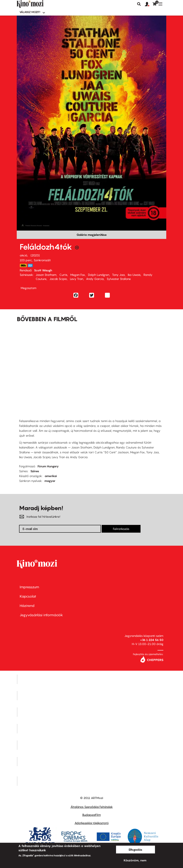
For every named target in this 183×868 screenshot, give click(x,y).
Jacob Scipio (58, 279)
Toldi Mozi (92, 781)
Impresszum (29, 587)
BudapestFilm (92, 815)
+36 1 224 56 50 (152, 640)
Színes (35, 471)
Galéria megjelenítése (92, 235)
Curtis (63, 275)
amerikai (51, 476)
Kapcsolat (28, 596)
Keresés (139, 4)
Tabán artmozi (92, 761)
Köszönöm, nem (135, 860)
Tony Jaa (118, 275)
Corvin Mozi (92, 679)
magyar (50, 481)
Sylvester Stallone (119, 279)
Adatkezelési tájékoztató (92, 823)
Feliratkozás (121, 529)
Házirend (27, 606)
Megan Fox (78, 275)
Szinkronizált (42, 260)
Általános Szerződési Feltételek (92, 807)
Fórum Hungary (48, 466)
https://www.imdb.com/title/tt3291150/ (23, 265)
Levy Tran (77, 279)
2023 (35, 255)
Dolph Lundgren (99, 275)
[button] (149, 4)
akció (23, 255)
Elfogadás (135, 850)
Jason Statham (46, 275)
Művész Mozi (92, 712)
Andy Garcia (95, 279)
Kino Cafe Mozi (92, 696)
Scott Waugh (43, 270)
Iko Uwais (134, 275)
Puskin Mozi (92, 729)
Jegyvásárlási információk (41, 615)
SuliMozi (92, 745)
